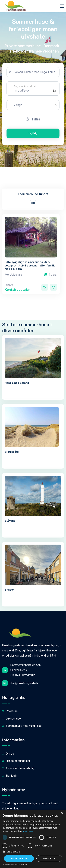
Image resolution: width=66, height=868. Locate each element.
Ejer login (10, 776)
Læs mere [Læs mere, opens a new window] (28, 831)
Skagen (10, 589)
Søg (33, 133)
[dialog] (33, 839)
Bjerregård (12, 452)
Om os (8, 754)
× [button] (62, 813)
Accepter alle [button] (19, 858)
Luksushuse (11, 719)
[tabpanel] (33, 104)
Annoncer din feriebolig (18, 768)
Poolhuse (10, 711)
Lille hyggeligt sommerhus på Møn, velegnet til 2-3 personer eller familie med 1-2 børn (30, 265)
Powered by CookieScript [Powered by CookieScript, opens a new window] (16, 864)
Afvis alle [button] (49, 858)
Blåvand (10, 521)
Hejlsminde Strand (17, 383)
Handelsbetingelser (16, 761)
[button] (33, 852)
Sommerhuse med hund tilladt (22, 726)
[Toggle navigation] (62, 6)
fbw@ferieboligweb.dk (20, 683)
